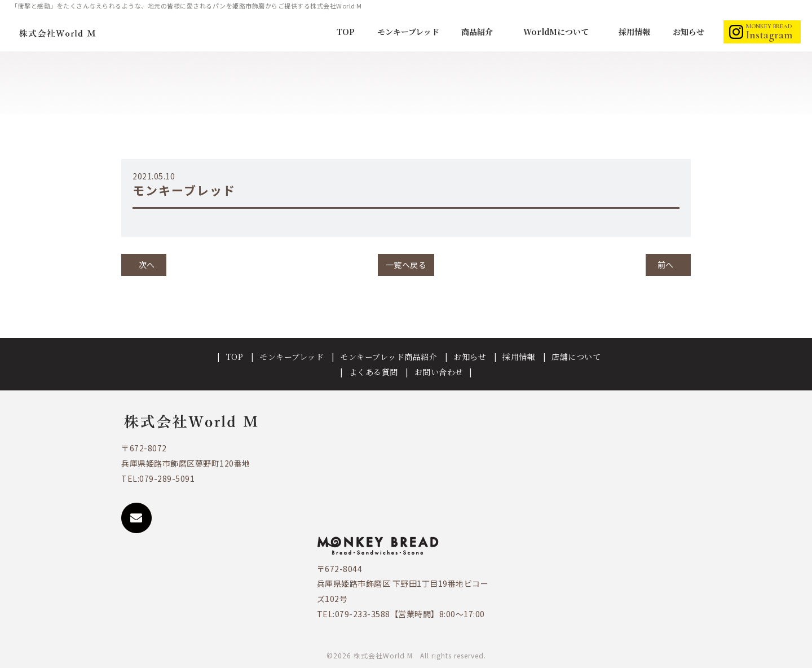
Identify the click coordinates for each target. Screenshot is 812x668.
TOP (346, 32)
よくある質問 (374, 372)
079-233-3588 (363, 614)
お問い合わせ (439, 372)
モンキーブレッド (408, 32)
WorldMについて (557, 32)
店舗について (576, 357)
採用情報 (634, 32)
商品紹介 (478, 32)
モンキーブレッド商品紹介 (389, 357)
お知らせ (689, 32)
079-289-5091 (167, 478)
